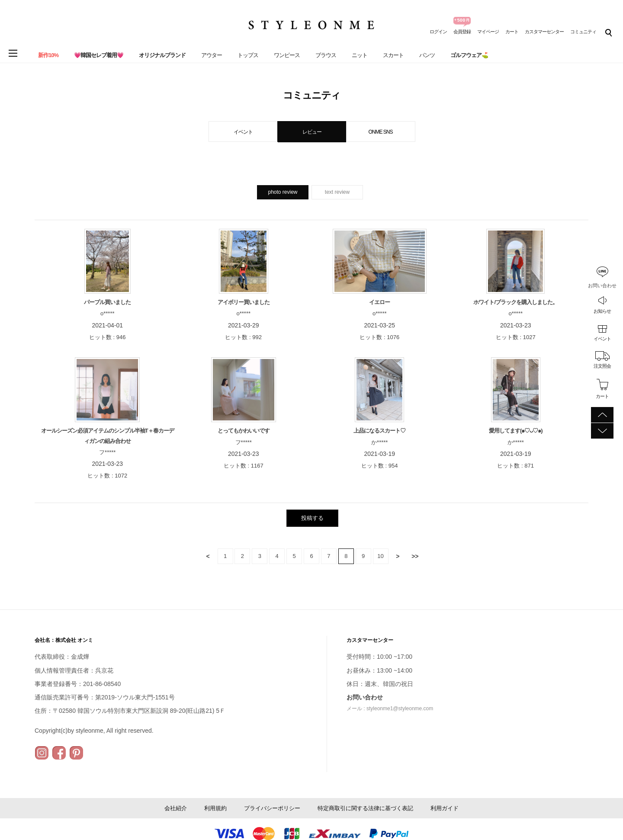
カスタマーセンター (544, 32)
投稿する (312, 518)
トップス (248, 55)
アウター (212, 55)
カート (512, 32)
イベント (602, 339)
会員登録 (462, 32)
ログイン (438, 32)
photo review (283, 192)
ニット (360, 55)
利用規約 (215, 808)
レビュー (312, 132)
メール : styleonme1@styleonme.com (390, 709)
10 (380, 556)
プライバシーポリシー (272, 808)
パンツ (427, 55)
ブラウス (326, 55)
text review (337, 192)
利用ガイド (445, 808)
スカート (393, 55)
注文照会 (602, 366)
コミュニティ (583, 32)
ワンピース (287, 55)
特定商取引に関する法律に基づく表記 (365, 808)
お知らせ (602, 311)
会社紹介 (176, 808)
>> (415, 556)
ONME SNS (380, 132)
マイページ (488, 32)
